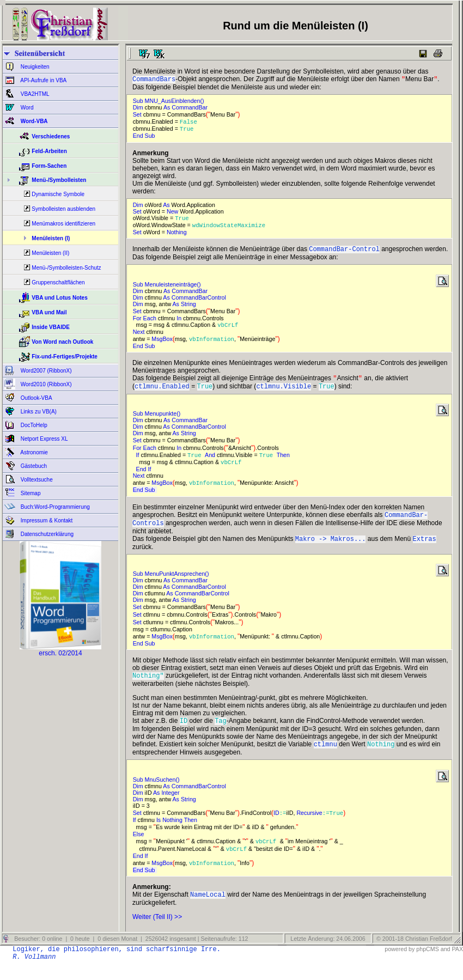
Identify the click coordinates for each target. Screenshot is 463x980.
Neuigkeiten (34, 67)
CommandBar (190, 108)
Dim (139, 108)
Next (140, 337)
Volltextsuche (36, 480)
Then (284, 462)
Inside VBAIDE (50, 327)
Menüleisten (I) (51, 238)
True (188, 131)
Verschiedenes (51, 136)
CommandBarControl (200, 302)
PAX (457, 965)
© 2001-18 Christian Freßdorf (414, 954)
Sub (151, 138)
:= (283, 827)
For (138, 322)
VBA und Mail (49, 312)
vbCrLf (230, 330)
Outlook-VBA (36, 398)
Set (138, 115)
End (139, 138)
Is (159, 835)
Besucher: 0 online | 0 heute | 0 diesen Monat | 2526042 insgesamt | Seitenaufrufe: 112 (130, 954)
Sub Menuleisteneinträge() (169, 289)
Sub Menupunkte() (159, 421)
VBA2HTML (34, 94)
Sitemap (30, 493)
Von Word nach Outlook (62, 342)
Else (139, 849)
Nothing (178, 235)
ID (276, 827)
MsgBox (162, 344)
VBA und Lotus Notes (59, 298)
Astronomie (33, 452)
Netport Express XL (43, 439)
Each (151, 322)
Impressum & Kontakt (46, 521)
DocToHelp (33, 425)
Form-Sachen (49, 166)
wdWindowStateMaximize (231, 228)
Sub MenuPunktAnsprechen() (173, 585)
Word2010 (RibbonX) (45, 384)
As (167, 108)
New (173, 214)
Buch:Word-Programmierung (54, 507)
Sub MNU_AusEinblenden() (169, 102)
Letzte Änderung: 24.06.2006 (327, 954)
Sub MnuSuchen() (158, 794)
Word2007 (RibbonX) (45, 371)
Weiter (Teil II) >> (157, 933)
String (189, 308)
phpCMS (427, 965)
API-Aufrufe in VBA (43, 80)
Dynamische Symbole (58, 194)
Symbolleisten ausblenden (63, 209)
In (180, 322)
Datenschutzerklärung (46, 534)
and (446, 965)
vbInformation (212, 344)
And (211, 462)
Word (26, 108)
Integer (171, 807)
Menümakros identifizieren (63, 224)
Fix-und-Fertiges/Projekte (65, 357)
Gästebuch (33, 466)
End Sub (145, 498)
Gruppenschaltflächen (58, 282)
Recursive (309, 827)
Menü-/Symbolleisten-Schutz (66, 268)
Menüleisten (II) (50, 253)
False (190, 123)
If (139, 462)
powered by (400, 965)
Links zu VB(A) (38, 412)
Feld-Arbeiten (49, 151)
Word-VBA (33, 121)
